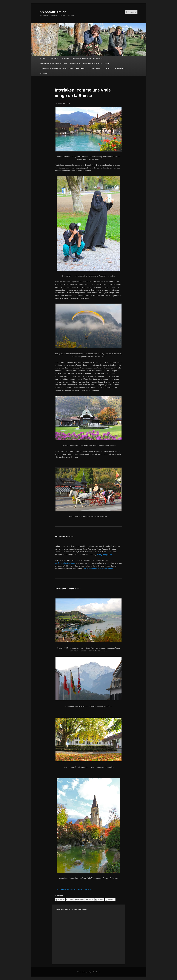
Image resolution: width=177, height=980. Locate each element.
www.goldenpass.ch (105, 555)
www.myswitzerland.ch (107, 569)
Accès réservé (120, 68)
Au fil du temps (54, 58)
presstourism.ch (53, 12)
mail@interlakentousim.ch (65, 563)
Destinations (81, 68)
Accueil (43, 58)
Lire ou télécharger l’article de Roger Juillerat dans (74, 889)
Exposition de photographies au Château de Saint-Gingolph (60, 63)
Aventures (66, 58)
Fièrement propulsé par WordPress (89, 972)
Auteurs (109, 68)
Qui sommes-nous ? (96, 68)
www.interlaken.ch (90, 569)
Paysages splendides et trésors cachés (96, 63)
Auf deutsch (44, 73)
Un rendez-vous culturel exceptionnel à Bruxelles (56, 68)
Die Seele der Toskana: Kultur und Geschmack (88, 58)
